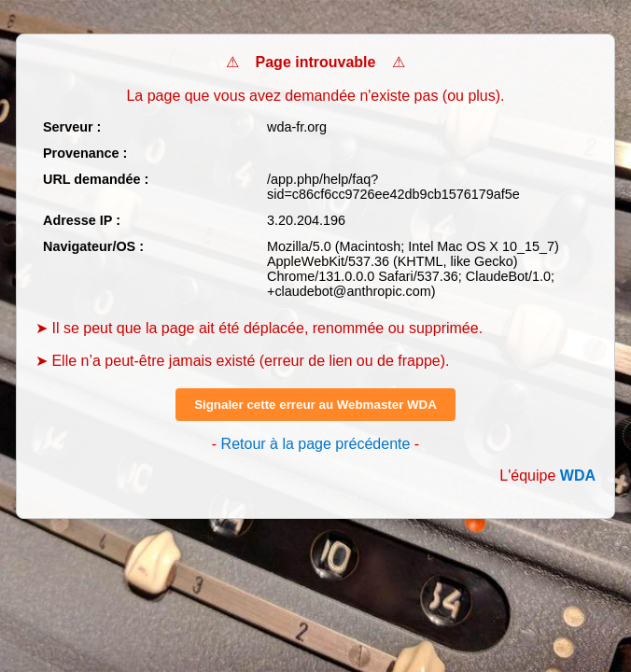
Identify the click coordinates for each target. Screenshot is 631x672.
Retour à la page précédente (316, 444)
